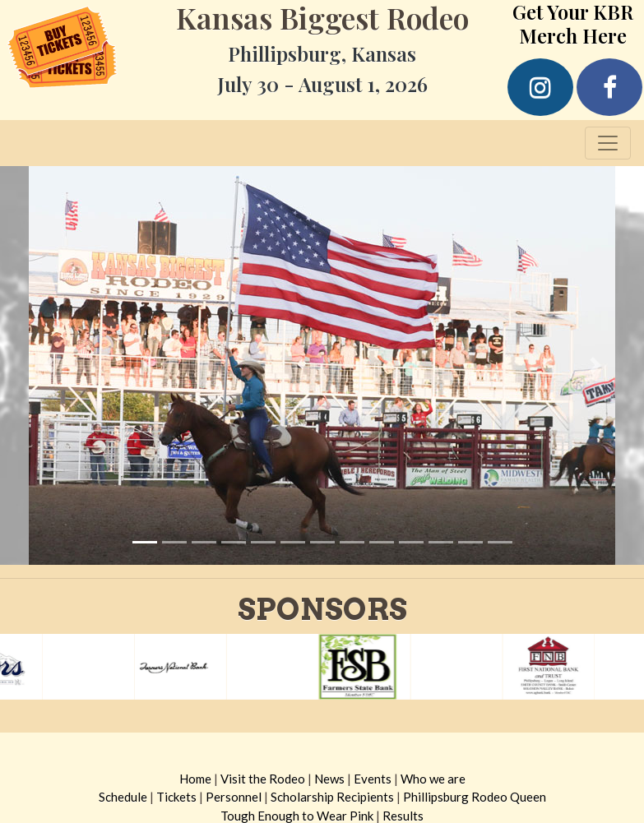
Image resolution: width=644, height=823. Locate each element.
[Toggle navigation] (608, 143)
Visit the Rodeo (263, 779)
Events (373, 779)
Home (195, 779)
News (329, 779)
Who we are (433, 779)
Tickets (176, 797)
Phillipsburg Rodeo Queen (475, 797)
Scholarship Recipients (332, 797)
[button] (48, 365)
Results (403, 816)
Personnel (234, 797)
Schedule (123, 797)
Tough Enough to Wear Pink (297, 816)
